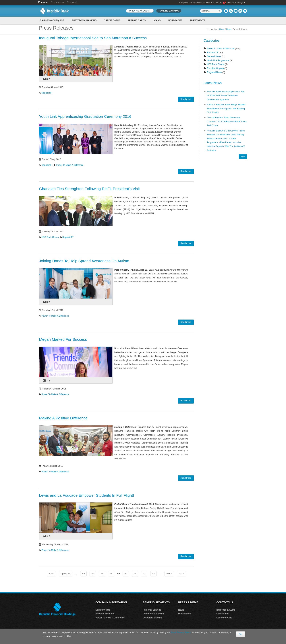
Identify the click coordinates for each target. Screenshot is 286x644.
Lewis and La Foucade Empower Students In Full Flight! (87, 495)
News (229, 29)
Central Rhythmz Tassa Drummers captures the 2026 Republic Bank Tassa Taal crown (227, 122)
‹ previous (66, 574)
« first (51, 574)
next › (169, 574)
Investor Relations (105, 614)
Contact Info (223, 614)
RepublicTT (47, 93)
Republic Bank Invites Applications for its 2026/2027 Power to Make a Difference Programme (225, 96)
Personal (44, 2)
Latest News (213, 83)
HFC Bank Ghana (50, 237)
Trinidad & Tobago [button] (236, 3)
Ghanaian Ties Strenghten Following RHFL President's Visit (89, 189)
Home (222, 29)
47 (102, 574)
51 (135, 574)
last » (181, 574)
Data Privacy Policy (181, 632)
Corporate (72, 2)
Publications (185, 614)
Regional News (214, 72)
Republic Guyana (215, 68)
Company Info (185, 3)
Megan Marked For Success (63, 339)
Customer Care (224, 618)
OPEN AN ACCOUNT (140, 11)
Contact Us (216, 3)
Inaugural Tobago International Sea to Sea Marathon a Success (93, 38)
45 (83, 574)
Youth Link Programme (218, 60)
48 (111, 574)
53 (153, 574)
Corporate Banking (152, 618)
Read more (186, 99)
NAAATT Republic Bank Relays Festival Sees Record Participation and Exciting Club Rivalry (226, 109)
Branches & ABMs (202, 3)
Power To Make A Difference (70, 165)
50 (126, 574)
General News (214, 56)
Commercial (58, 2)
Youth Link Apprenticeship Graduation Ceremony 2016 (85, 116)
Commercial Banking (153, 614)
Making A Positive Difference (63, 418)
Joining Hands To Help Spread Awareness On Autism (84, 261)
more (243, 156)
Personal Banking (152, 610)
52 (144, 574)
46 (93, 574)
